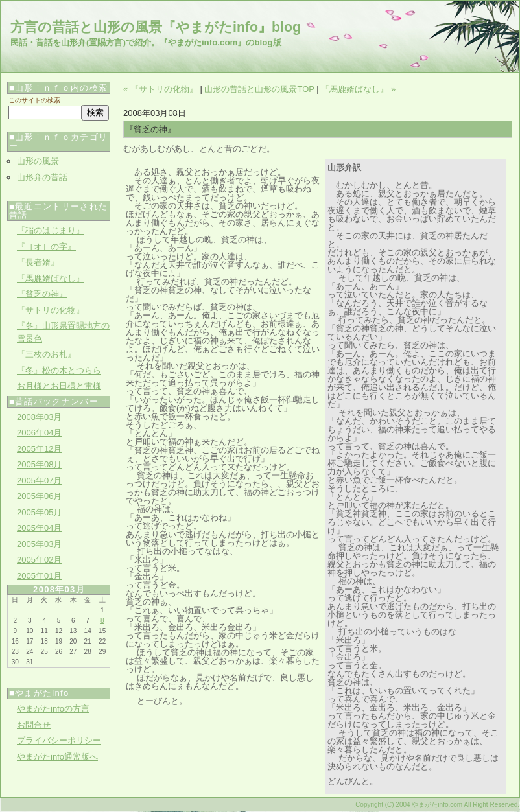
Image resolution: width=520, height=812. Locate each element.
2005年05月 (39, 512)
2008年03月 (39, 417)
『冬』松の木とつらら (59, 370)
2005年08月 (39, 464)
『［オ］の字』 (46, 247)
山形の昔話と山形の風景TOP (259, 89)
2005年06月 (39, 496)
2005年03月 (39, 544)
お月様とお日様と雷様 (59, 386)
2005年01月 (39, 576)
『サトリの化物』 (51, 310)
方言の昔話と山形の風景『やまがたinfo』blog (156, 27)
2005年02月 (39, 560)
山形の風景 (38, 161)
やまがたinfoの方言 (53, 709)
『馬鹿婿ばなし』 (51, 278)
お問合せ (34, 725)
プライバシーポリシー (59, 740)
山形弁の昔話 (42, 177)
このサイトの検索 (34, 100)
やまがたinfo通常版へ (57, 757)
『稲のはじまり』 (51, 230)
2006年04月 (39, 433)
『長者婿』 (38, 262)
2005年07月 (39, 481)
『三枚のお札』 (46, 354)
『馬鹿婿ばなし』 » (358, 89)
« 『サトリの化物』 (160, 89)
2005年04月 (39, 528)
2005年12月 (39, 449)
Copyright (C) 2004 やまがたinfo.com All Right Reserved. (437, 805)
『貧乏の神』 (42, 294)
